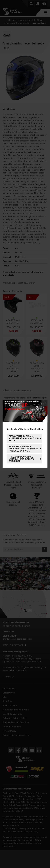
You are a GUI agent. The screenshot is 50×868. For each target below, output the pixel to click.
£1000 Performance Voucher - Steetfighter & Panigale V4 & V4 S (23, 449)
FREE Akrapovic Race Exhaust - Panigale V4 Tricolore (21, 459)
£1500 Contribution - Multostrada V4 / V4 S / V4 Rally (24, 438)
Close (44, 403)
